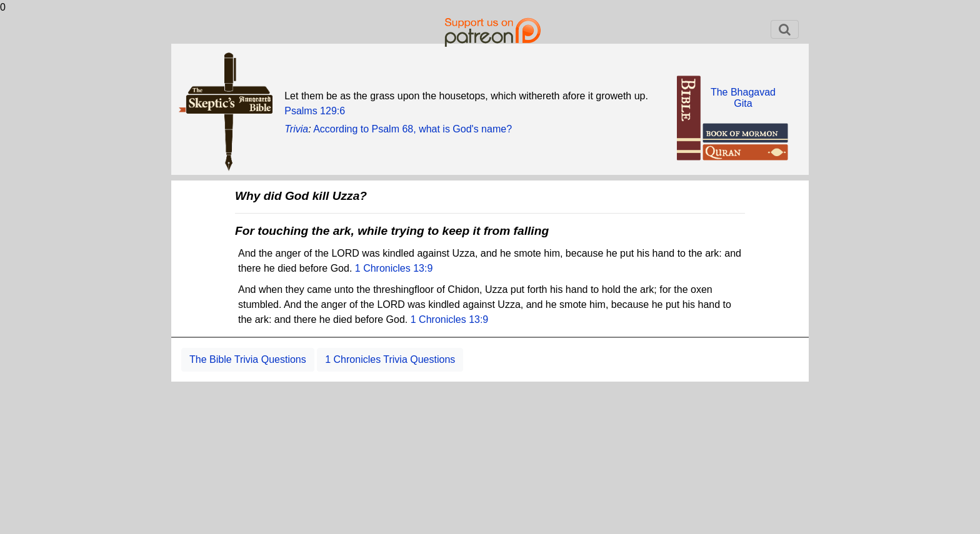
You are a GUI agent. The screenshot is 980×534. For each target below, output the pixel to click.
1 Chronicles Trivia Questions (390, 359)
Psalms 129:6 (315, 111)
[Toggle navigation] (785, 29)
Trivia (296, 129)
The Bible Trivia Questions (248, 359)
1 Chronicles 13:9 (394, 268)
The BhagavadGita (743, 98)
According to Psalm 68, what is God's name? (412, 129)
